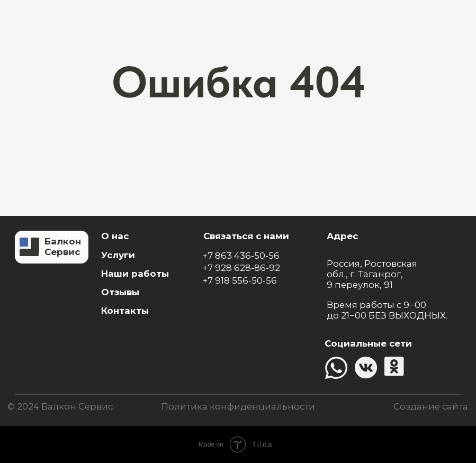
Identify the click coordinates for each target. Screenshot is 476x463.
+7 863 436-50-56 (241, 256)
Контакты (125, 311)
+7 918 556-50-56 (240, 280)
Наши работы (135, 274)
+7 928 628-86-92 (241, 268)
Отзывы (120, 292)
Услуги (118, 255)
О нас (115, 236)
